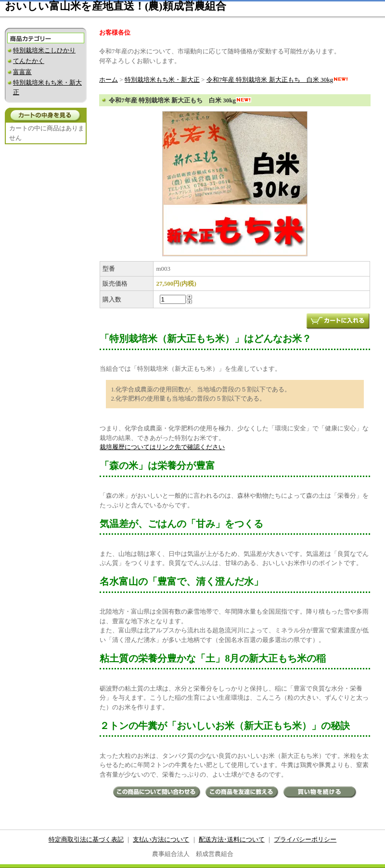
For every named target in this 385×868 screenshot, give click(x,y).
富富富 (22, 72)
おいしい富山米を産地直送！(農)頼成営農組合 (115, 6)
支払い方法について (161, 839)
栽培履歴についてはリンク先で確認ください (162, 447)
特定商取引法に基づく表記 (86, 839)
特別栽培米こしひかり (44, 50)
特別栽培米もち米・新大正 (162, 80)
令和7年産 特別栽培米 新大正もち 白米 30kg (277, 80)
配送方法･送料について (232, 839)
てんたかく (29, 61)
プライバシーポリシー (305, 839)
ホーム (109, 80)
